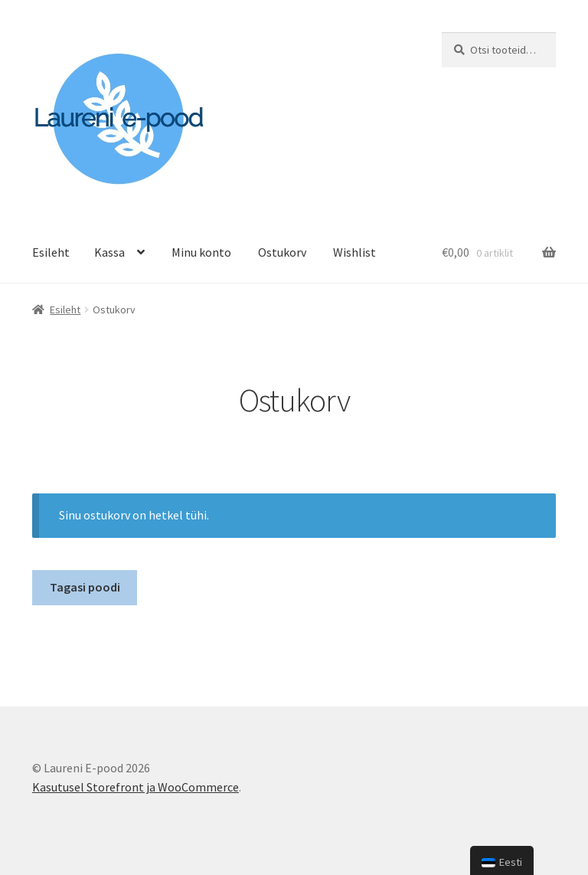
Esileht (51, 252)
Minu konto (201, 252)
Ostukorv (282, 252)
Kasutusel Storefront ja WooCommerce (136, 787)
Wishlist (354, 252)
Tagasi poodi (85, 587)
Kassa (109, 252)
